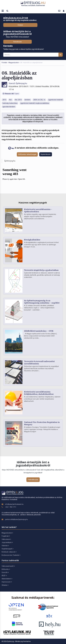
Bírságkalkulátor (32, 240)
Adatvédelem (7, 579)
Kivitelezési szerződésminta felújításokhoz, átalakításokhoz (39, 393)
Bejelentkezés (46, 154)
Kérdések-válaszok (9, 552)
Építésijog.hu (10, 161)
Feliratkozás (18, 42)
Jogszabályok (7, 542)
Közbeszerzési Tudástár (11, 555)
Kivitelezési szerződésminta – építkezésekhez (38, 210)
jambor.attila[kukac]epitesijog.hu (16, 519)
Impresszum (7, 582)
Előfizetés (6, 569)
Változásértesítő (8, 566)
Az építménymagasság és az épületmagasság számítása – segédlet (42, 302)
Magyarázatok (14, 63)
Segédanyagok (7, 549)
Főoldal (4, 63)
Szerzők (5, 572)
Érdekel (20, 25)
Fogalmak (6, 536)
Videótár (5, 546)
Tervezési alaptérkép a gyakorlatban (41, 270)
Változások (6, 539)
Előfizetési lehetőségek (27, 154)
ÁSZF (4, 576)
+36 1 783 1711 (11, 507)
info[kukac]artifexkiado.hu (14, 504)
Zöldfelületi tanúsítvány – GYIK (39, 331)
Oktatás (5, 585)
